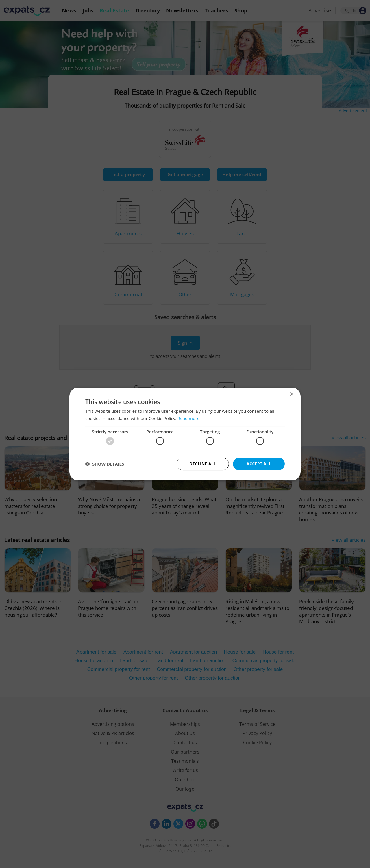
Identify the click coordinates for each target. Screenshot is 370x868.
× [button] (291, 394)
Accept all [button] (259, 464)
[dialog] (185, 434)
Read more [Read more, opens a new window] (189, 418)
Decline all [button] (203, 464)
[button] (105, 464)
